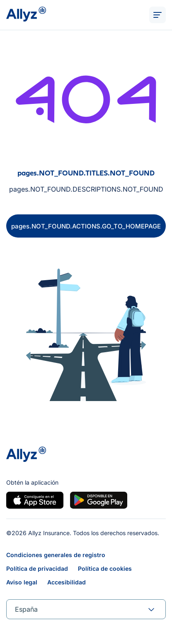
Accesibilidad (67, 582)
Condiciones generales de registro (56, 555)
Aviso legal (22, 582)
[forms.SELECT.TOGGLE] (151, 609)
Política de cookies (105, 568)
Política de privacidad (37, 568)
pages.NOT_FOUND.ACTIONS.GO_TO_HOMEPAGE (86, 226)
